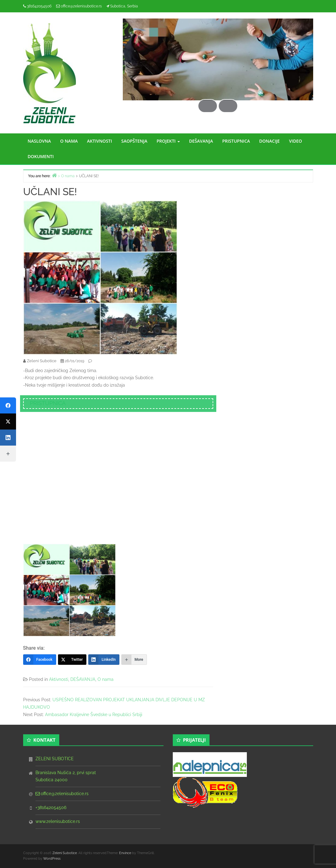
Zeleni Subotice (65, 853)
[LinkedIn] (104, 660)
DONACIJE (270, 141)
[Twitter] (72, 660)
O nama (106, 679)
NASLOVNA (39, 141)
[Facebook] (40, 660)
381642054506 (39, 6)
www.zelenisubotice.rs (58, 821)
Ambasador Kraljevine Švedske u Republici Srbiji (94, 715)
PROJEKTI (168, 141)
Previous (205, 82)
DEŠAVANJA (201, 141)
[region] (218, 65)
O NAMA (69, 141)
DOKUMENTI (41, 156)
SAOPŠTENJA (134, 141)
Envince (125, 853)
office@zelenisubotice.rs (81, 6)
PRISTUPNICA (236, 141)
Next (231, 82)
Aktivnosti (59, 679)
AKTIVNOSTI (100, 141)
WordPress (52, 859)
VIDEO (296, 141)
